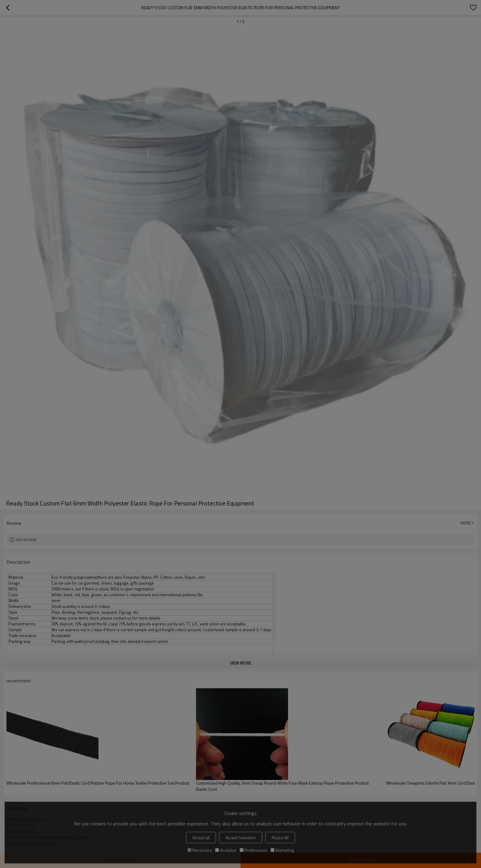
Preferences (254, 850)
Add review (26, 540)
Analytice (226, 850)
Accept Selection (241, 837)
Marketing (282, 850)
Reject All (280, 837)
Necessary (200, 850)
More (466, 523)
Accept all (201, 837)
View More (240, 663)
